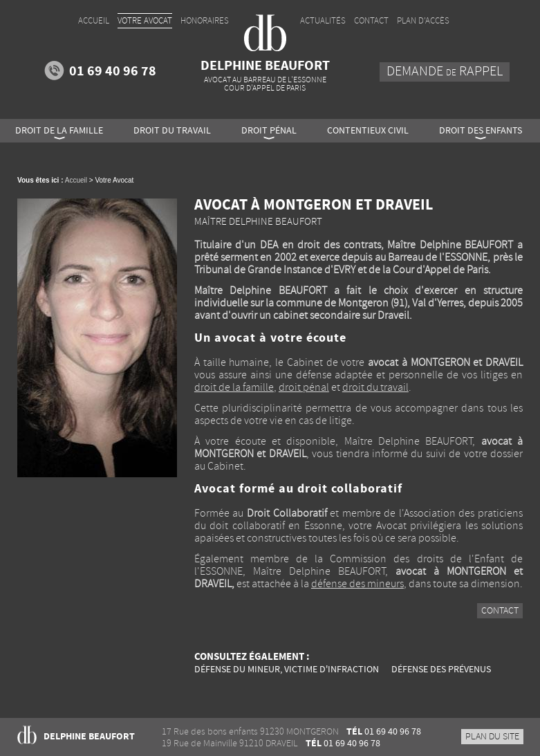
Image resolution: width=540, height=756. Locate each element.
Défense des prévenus (441, 670)
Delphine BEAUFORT (265, 75)
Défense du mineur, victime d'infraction (287, 670)
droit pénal (304, 388)
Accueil (76, 180)
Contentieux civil (368, 131)
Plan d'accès (423, 21)
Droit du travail (172, 131)
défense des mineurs (357, 584)
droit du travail (375, 388)
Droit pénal (269, 131)
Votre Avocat (145, 21)
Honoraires (205, 21)
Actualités (323, 21)
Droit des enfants (481, 131)
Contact (500, 611)
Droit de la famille (59, 131)
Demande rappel (445, 72)
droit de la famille (234, 388)
